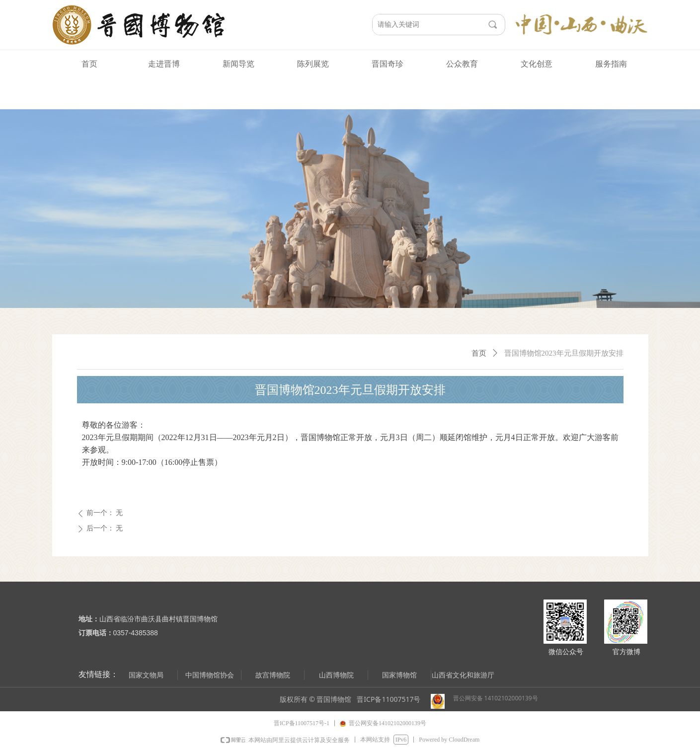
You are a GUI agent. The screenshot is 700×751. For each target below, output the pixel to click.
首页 (479, 353)
